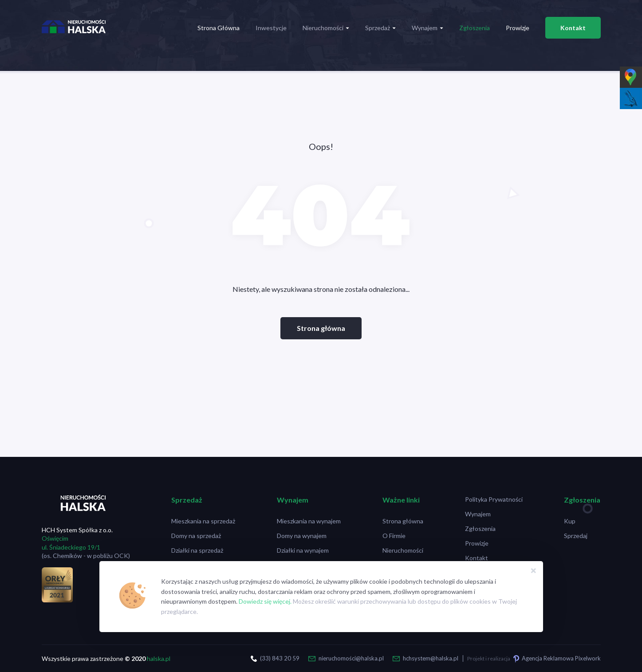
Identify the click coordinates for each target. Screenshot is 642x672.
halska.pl (159, 658)
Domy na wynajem (302, 536)
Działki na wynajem (303, 550)
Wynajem (427, 28)
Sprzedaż (380, 28)
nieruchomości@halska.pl (351, 658)
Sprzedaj (576, 536)
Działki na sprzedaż (197, 550)
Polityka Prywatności (494, 499)
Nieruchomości (326, 28)
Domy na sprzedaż (196, 536)
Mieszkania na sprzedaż (203, 521)
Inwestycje (271, 28)
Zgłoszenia (475, 28)
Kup (570, 521)
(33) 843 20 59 (280, 658)
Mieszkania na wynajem (309, 521)
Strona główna (321, 328)
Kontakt (573, 28)
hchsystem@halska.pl (431, 658)
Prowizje (518, 28)
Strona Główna (219, 28)
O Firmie (394, 536)
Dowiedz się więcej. (265, 601)
